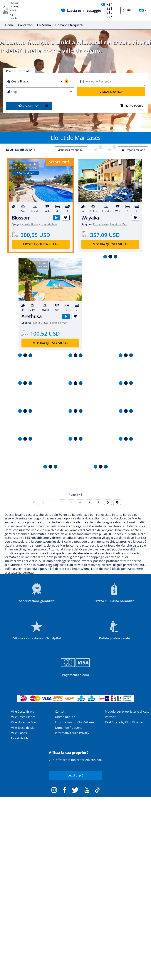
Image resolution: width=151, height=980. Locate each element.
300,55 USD (35, 235)
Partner (110, 717)
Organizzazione (133, 150)
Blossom (21, 218)
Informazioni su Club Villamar (75, 722)
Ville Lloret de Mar (24, 722)
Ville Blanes (19, 733)
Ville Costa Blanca (23, 717)
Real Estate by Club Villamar (124, 722)
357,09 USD (105, 235)
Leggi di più (76, 775)
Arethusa (32, 316)
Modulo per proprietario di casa (127, 711)
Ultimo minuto (65, 717)
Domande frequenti (69, 25)
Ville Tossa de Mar (24, 728)
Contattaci (25, 25)
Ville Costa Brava (23, 711)
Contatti (61, 711)
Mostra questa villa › (41, 244)
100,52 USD (45, 333)
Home (9, 25)
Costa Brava (31, 224)
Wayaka (90, 218)
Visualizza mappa (71, 150)
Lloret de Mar (49, 224)
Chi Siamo (44, 25)
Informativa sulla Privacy (72, 733)
